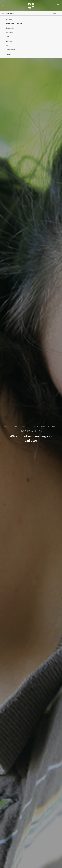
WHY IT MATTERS (15, 426)
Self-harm (9, 41)
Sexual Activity (10, 28)
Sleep (8, 37)
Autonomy (9, 19)
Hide (55, 13)
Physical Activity (11, 50)
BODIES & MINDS (32, 431)
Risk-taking (9, 32)
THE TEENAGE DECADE (42, 426)
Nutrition (9, 54)
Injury (8, 45)
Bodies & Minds (8, 13)
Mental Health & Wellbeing (14, 24)
